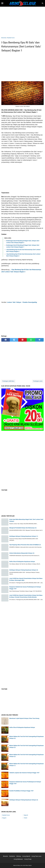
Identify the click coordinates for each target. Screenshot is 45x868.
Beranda (5, 856)
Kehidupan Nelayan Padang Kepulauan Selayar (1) (24, 536)
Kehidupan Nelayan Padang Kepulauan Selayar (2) (24, 570)
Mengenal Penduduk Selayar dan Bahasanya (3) (23, 528)
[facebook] (6, 340)
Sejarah (26, 815)
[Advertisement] (22, 22)
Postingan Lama (38, 381)
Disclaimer (12, 856)
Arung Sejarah (26, 856)
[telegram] (39, 340)
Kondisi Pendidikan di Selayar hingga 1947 (21, 791)
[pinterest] (22, 340)
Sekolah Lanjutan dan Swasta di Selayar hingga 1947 (24, 773)
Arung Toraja (28, 859)
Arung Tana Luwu (36, 856)
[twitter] (14, 340)
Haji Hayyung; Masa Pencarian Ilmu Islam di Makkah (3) (25, 545)
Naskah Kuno (6, 815)
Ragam (4, 818)
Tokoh (26, 818)
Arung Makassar (18, 859)
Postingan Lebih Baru (8, 381)
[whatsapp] (31, 340)
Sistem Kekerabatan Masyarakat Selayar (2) (22, 553)
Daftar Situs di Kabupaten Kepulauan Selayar (22, 562)
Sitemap (19, 856)
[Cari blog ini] (43, 3)
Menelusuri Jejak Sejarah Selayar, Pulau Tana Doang (24, 718)
